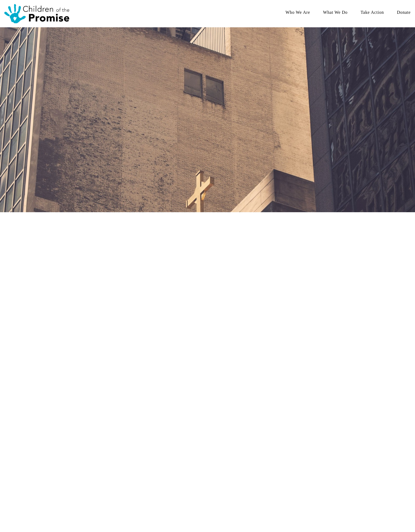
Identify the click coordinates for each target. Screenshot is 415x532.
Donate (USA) (315, 451)
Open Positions (258, 477)
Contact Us (255, 483)
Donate (404, 13)
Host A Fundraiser (260, 458)
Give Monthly (257, 451)
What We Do (335, 13)
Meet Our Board (142, 458)
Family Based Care (202, 451)
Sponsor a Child (258, 471)
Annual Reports (142, 477)
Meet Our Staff (141, 451)
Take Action (372, 13)
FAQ (134, 464)
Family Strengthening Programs (212, 445)
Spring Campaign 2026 (263, 445)
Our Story (137, 445)
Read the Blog (141, 471)
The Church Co (63, 511)
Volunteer (253, 464)
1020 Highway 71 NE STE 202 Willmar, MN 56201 (87, 495)
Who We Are (298, 13)
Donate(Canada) (316, 458)
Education (196, 458)
